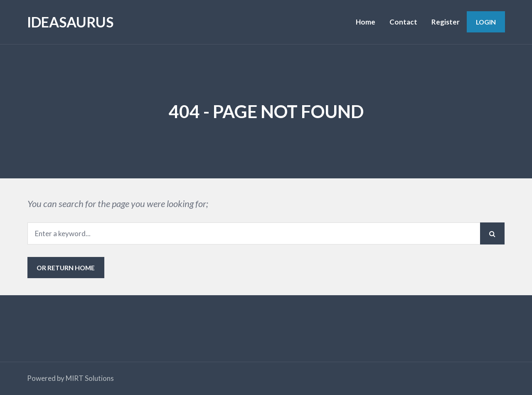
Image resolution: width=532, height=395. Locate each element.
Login (486, 22)
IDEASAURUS (70, 22)
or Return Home (66, 268)
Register (446, 22)
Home (366, 22)
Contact (403, 22)
